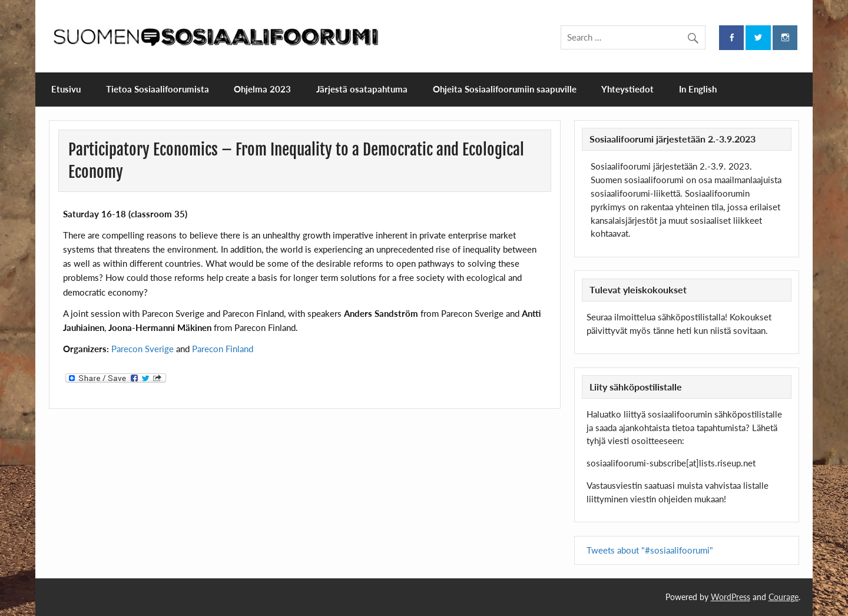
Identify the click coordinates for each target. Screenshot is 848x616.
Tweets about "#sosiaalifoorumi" (650, 550)
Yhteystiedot (627, 89)
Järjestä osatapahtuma (362, 89)
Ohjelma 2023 (262, 89)
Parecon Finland (223, 349)
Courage (784, 597)
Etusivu (66, 89)
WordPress (731, 597)
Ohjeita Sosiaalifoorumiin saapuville (505, 89)
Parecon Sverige (143, 349)
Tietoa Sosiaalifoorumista (158, 89)
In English (698, 89)
